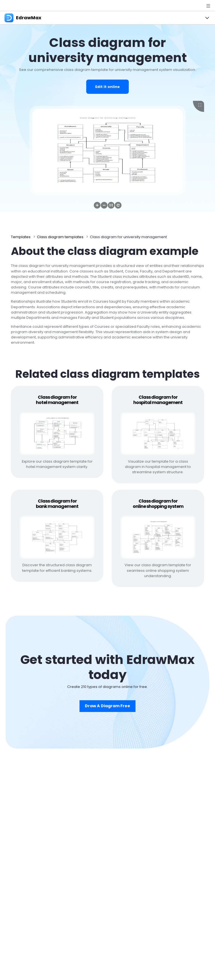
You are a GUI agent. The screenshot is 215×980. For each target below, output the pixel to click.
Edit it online (107, 87)
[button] (97, 205)
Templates (21, 237)
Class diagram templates (60, 237)
